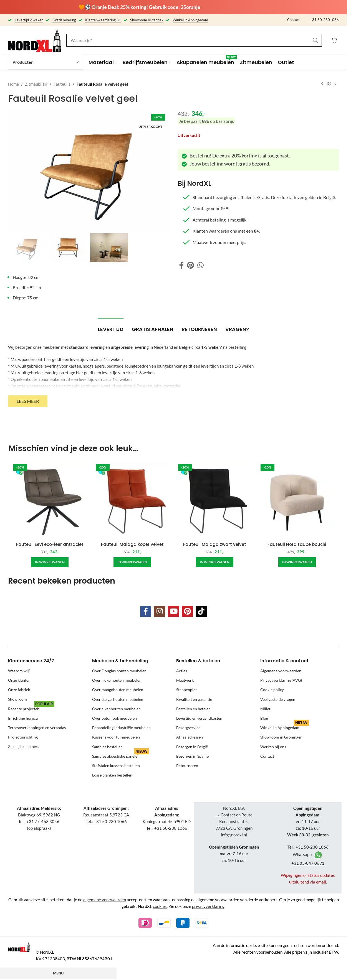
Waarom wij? (19, 671)
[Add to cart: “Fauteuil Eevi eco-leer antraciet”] (50, 562)
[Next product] (335, 84)
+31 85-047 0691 (308, 863)
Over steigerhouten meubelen (118, 699)
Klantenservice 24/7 (31, 661)
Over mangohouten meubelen (118, 690)
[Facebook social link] (181, 265)
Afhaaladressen (190, 737)
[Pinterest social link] (190, 265)
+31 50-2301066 (324, 20)
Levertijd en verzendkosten (199, 718)
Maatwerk (185, 680)
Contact (294, 20)
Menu (58, 973)
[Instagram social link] (160, 611)
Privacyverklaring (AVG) (281, 680)
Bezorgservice (188, 728)
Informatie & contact (284, 661)
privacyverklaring (208, 906)
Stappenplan (187, 690)
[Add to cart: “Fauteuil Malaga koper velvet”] (132, 562)
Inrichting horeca (23, 718)
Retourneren (187, 766)
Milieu (266, 709)
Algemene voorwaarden (281, 671)
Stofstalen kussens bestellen (116, 766)
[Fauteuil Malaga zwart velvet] (215, 501)
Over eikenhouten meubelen (116, 709)
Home (13, 84)
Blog (264, 718)
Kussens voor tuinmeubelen (116, 737)
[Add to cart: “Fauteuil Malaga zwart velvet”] (215, 562)
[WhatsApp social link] (200, 265)
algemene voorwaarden (105, 900)
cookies (160, 906)
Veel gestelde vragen (278, 699)
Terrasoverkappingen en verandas (37, 728)
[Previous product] (322, 84)
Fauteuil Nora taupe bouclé (297, 544)
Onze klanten (19, 680)
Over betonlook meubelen (114, 718)
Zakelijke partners (24, 747)
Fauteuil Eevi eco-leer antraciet (50, 544)
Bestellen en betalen (193, 709)
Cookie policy (272, 690)
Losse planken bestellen (112, 775)
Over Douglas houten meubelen (119, 671)
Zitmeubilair (36, 84)
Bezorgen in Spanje (192, 756)
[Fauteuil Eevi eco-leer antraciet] (50, 501)
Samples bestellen (107, 747)
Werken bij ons (273, 747)
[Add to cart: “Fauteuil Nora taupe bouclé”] (297, 562)
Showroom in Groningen (281, 737)
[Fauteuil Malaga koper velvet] (132, 501)
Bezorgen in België (192, 747)
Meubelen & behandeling (120, 661)
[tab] (111, 327)
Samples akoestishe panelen (121, 755)
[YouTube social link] (173, 611)
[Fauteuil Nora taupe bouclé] (297, 501)
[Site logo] (34, 40)
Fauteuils (62, 84)
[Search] (194, 40)
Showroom (17, 699)
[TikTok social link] (201, 611)
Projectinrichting (23, 737)
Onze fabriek (19, 690)
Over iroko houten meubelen (117, 680)
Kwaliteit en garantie (194, 699)
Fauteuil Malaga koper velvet (132, 544)
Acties (182, 671)
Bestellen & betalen (198, 661)
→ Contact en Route (234, 815)
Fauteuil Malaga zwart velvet (215, 544)
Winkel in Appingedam (285, 726)
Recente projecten (31, 708)
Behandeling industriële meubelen (121, 728)
